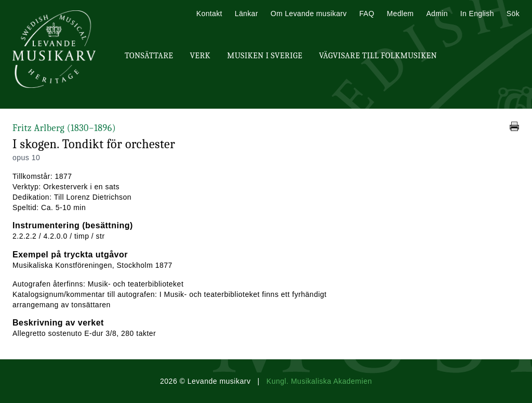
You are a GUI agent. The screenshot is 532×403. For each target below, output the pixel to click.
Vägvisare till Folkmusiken (378, 56)
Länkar (247, 14)
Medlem (400, 14)
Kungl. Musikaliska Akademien (319, 381)
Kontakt (209, 14)
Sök (513, 14)
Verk (200, 56)
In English (477, 14)
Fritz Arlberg (64, 128)
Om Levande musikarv (309, 14)
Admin (437, 14)
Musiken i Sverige (265, 56)
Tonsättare (149, 56)
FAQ (367, 14)
